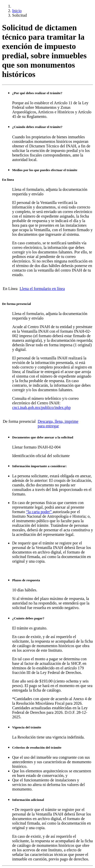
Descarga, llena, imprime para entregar (58, 424)
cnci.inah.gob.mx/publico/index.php (41, 407)
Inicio (17, 11)
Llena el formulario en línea (42, 289)
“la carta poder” (39, 512)
